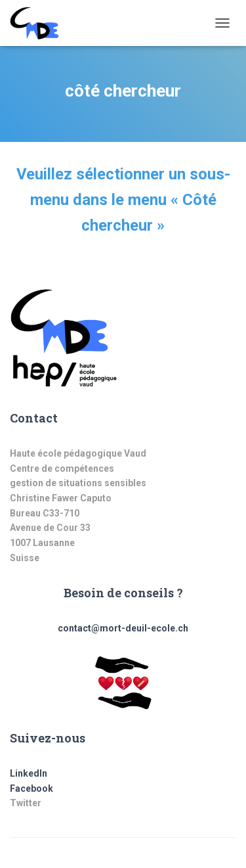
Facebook (31, 788)
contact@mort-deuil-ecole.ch (123, 628)
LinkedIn (29, 773)
